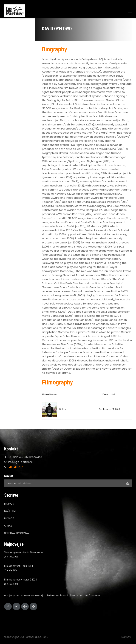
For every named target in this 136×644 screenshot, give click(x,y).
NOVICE (9, 518)
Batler (63, 409)
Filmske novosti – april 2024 (19, 566)
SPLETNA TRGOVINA (17, 533)
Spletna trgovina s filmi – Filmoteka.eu (24, 552)
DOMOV (9, 504)
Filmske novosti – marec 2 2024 (20, 580)
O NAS (8, 526)
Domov (126, 637)
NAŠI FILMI (10, 511)
